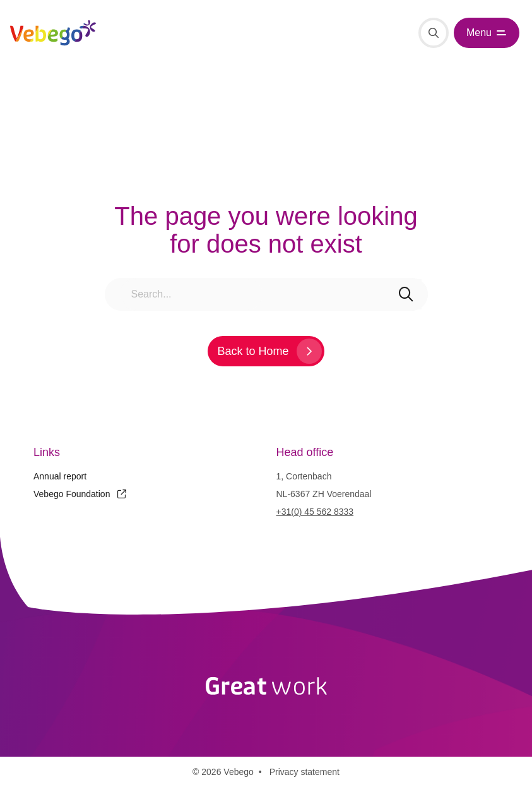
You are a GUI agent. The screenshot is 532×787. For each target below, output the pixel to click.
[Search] (434, 33)
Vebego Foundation (80, 494)
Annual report (60, 476)
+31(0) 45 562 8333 (315, 512)
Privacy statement (304, 772)
